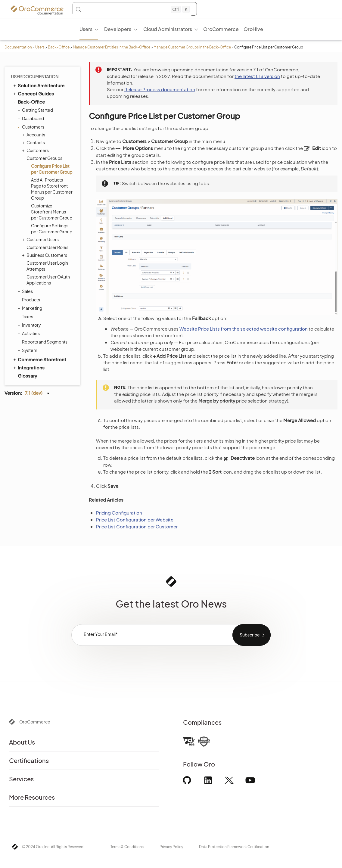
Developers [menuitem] (118, 29)
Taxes (26, 316)
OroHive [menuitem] (253, 29)
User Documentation (35, 76)
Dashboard (31, 118)
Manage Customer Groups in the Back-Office (192, 47)
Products (30, 300)
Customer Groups (43, 158)
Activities (29, 333)
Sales (26, 291)
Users (40, 47)
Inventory (30, 325)
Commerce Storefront (39, 359)
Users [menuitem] (86, 29)
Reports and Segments (43, 342)
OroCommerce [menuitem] (221, 29)
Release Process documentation (160, 89)
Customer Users (41, 239)
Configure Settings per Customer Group (50, 228)
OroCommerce (35, 722)
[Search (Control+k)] (132, 9)
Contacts (34, 142)
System (28, 350)
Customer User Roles (47, 247)
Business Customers (45, 255)
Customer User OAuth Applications (48, 280)
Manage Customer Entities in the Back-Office (112, 47)
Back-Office (59, 47)
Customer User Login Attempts (47, 266)
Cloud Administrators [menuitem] (168, 29)
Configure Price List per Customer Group (52, 169)
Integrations (28, 367)
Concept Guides (33, 93)
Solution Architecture (38, 85)
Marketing (31, 308)
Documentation (18, 47)
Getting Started (36, 110)
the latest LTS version (257, 76)
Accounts (34, 135)
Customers (32, 127)
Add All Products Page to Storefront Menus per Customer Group (52, 189)
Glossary (27, 376)
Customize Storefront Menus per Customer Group (52, 212)
